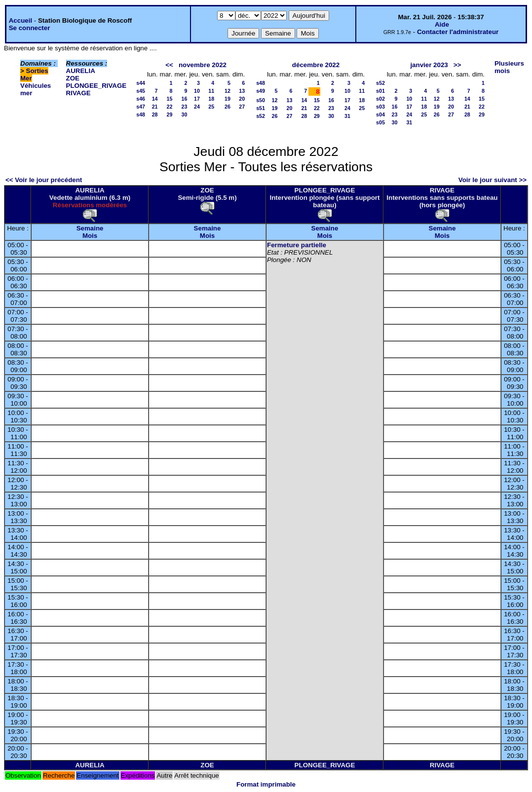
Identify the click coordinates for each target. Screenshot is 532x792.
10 (197, 91)
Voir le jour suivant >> (493, 180)
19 (228, 99)
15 (170, 99)
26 (228, 107)
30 (185, 114)
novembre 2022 (203, 65)
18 (211, 99)
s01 (380, 91)
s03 (380, 107)
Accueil (20, 20)
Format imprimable (266, 784)
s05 (380, 122)
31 (347, 116)
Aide (442, 24)
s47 (141, 107)
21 (155, 107)
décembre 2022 (316, 65)
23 (185, 107)
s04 (380, 114)
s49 (261, 91)
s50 (261, 100)
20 (242, 99)
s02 (380, 99)
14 (155, 99)
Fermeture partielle (297, 245)
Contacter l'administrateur (458, 32)
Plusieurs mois (509, 67)
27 (242, 107)
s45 (141, 91)
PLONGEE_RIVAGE (96, 86)
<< (169, 65)
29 (170, 114)
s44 (141, 83)
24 (197, 107)
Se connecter (30, 28)
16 (185, 99)
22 (170, 107)
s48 (141, 114)
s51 (261, 108)
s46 (141, 99)
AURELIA (81, 71)
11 (211, 91)
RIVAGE (78, 93)
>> (457, 65)
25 (211, 107)
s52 (261, 116)
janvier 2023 (429, 65)
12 (228, 91)
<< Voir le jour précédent (44, 180)
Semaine (90, 228)
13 (242, 91)
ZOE (73, 78)
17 (197, 99)
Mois (90, 236)
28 (155, 114)
